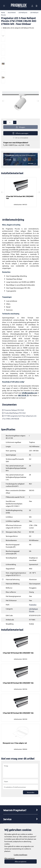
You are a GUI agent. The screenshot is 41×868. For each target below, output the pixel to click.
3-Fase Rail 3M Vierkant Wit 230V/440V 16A (18, 713)
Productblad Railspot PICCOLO (15, 413)
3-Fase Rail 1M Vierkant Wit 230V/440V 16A (20, 197)
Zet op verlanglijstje (21, 138)
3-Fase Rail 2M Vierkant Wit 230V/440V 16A (18, 683)
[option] (3, 36)
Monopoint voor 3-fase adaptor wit (15, 743)
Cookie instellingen (20, 855)
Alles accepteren (21, 861)
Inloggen (21, 127)
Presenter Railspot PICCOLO (14, 410)
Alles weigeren (10, 858)
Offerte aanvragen (20, 133)
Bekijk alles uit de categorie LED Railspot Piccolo (18, 28)
